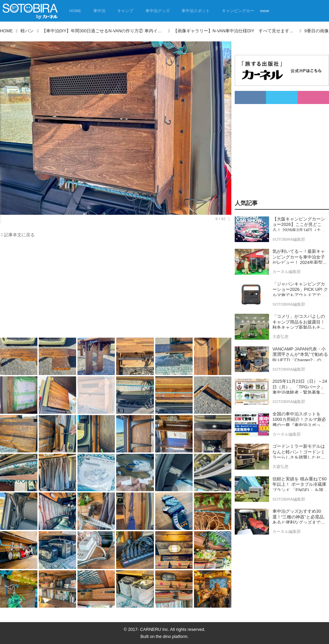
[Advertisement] (116, 290)
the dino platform (172, 637)
